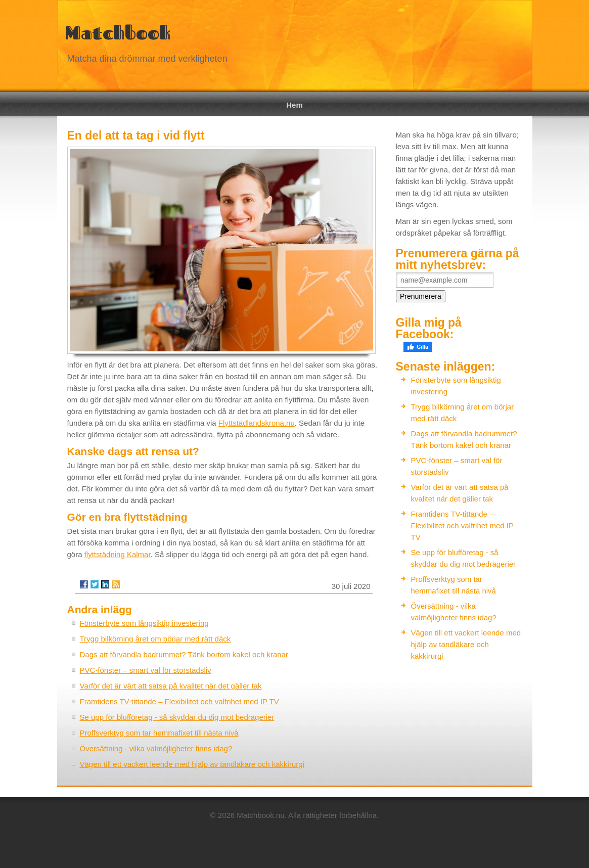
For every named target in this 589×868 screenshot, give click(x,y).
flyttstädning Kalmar (118, 554)
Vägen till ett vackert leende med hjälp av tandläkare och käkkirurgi (192, 764)
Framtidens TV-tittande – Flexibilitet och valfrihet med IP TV (179, 701)
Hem (294, 105)
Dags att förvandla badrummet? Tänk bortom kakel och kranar (184, 654)
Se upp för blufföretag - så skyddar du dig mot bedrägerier (177, 717)
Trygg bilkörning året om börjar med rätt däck (155, 639)
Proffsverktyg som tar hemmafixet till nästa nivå (159, 733)
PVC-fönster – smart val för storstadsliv (146, 670)
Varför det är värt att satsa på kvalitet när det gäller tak (171, 686)
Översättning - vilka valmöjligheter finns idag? (156, 748)
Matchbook (118, 33)
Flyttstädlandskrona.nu (257, 423)
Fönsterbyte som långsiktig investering (144, 623)
